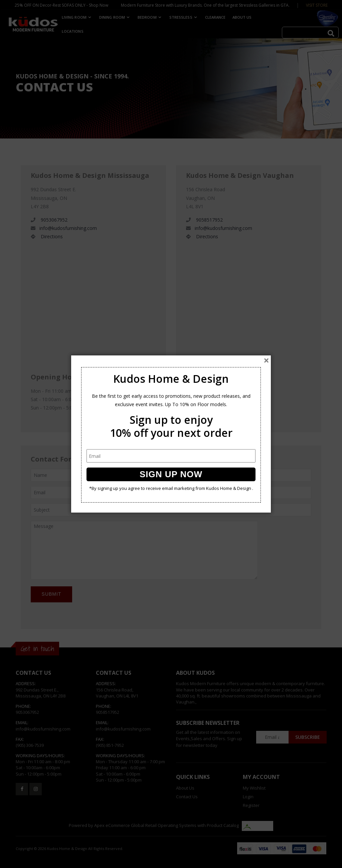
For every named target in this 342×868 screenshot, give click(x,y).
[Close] (266, 360)
